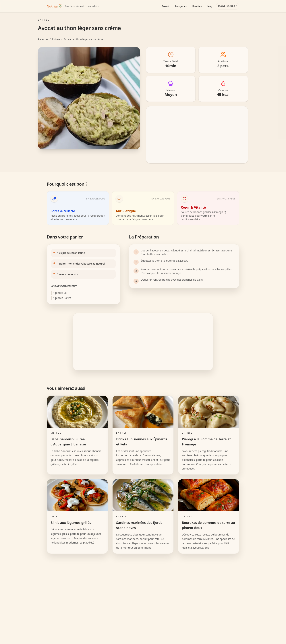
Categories (181, 6)
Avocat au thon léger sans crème (83, 39)
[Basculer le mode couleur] (228, 6)
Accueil (165, 6)
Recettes (197, 6)
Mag (210, 6)
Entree (56, 39)
